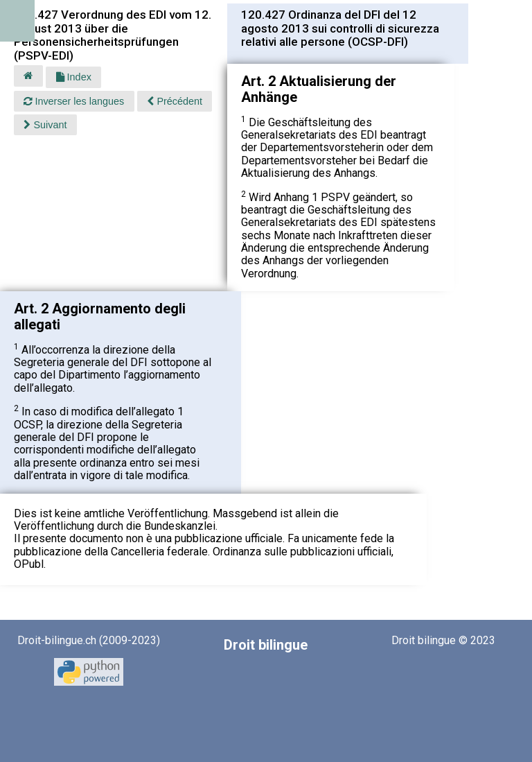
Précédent (175, 101)
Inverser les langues (74, 101)
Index (74, 77)
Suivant (45, 125)
